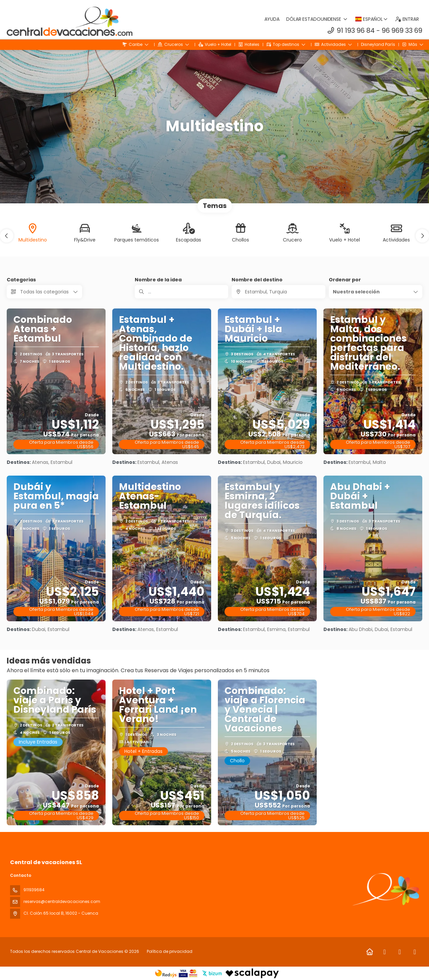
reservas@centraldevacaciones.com (62, 901)
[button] (7, 236)
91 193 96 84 (356, 30)
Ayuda (272, 19)
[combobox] (278, 292)
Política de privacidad (170, 951)
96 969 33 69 (402, 30)
